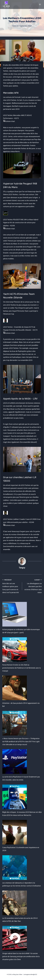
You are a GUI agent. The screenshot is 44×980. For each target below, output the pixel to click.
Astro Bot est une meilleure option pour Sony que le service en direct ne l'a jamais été (11, 586)
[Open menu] (40, 4)
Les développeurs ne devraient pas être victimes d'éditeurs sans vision (33, 586)
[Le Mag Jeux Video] (6, 4)
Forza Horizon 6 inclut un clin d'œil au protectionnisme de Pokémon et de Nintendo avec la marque (22, 668)
